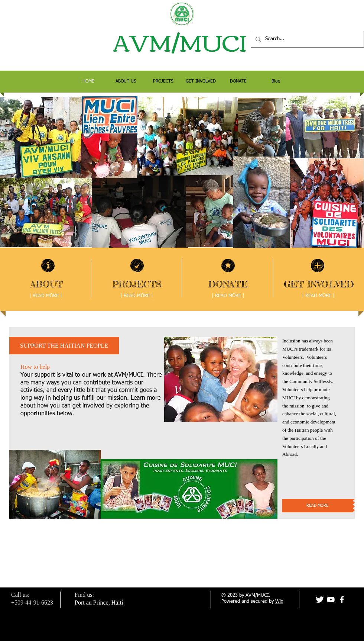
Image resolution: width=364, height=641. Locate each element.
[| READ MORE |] (46, 296)
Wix (279, 601)
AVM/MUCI (182, 41)
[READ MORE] (317, 506)
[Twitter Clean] (320, 600)
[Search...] (307, 39)
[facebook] (342, 600)
